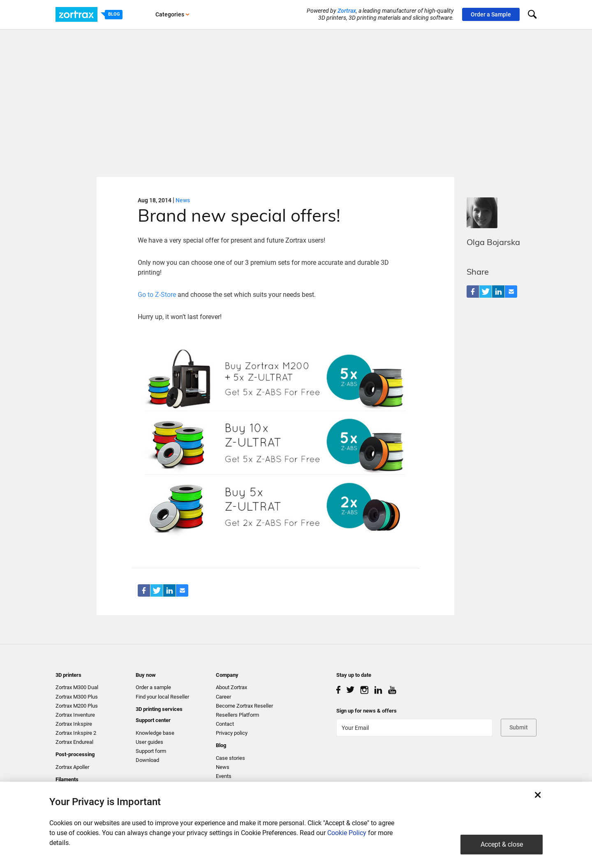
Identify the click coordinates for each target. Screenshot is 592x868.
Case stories (230, 758)
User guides (149, 742)
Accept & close (502, 844)
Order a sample (153, 687)
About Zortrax (231, 687)
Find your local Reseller (162, 697)
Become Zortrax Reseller (244, 706)
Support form (151, 751)
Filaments (67, 779)
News (183, 200)
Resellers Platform (237, 715)
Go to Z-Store (158, 295)
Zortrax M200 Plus (77, 706)
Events (224, 776)
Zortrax (347, 11)
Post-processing (75, 754)
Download (147, 760)
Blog (221, 745)
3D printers (68, 675)
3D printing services (159, 709)
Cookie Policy (347, 833)
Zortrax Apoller (72, 767)
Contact (225, 724)
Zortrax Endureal (74, 742)
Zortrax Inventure (75, 715)
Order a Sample (491, 14)
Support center (153, 720)
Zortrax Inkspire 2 (76, 733)
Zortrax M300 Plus (77, 697)
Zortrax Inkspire (74, 724)
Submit (519, 727)
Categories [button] (172, 14)
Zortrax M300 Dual (77, 687)
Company (227, 675)
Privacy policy (232, 733)
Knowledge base (155, 733)
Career (223, 697)
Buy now (146, 675)
